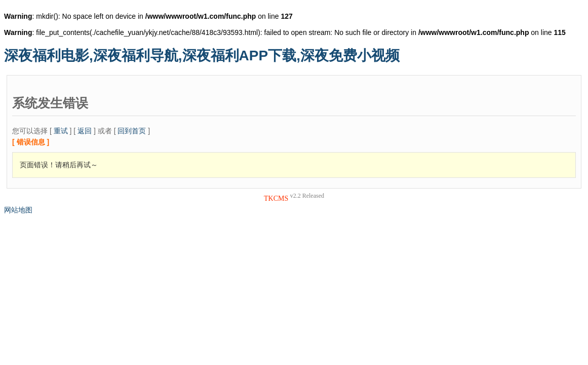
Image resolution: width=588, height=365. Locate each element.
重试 (61, 131)
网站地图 (18, 210)
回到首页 (132, 131)
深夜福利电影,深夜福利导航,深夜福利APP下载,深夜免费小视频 (202, 56)
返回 (85, 131)
